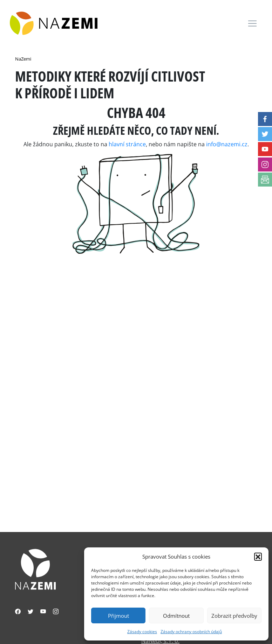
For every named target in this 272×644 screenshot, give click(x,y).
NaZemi (23, 59)
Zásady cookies (142, 632)
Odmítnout (176, 616)
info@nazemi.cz (227, 144)
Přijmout (118, 616)
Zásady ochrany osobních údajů (191, 632)
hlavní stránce (127, 144)
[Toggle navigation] (252, 23)
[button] (258, 556)
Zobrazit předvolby (234, 616)
